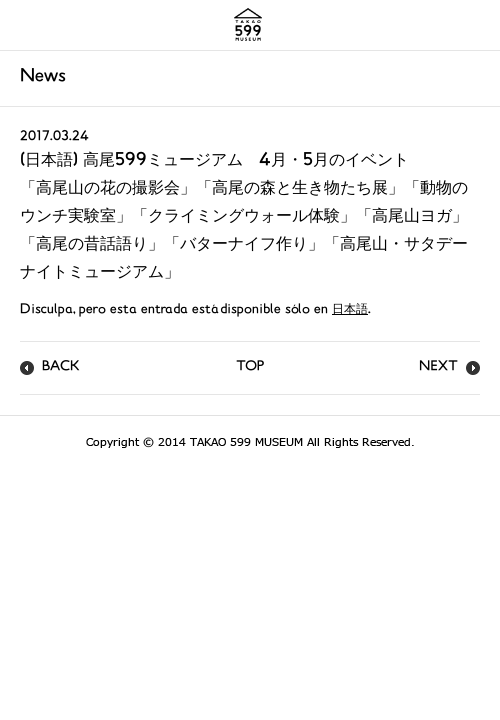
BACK (61, 367)
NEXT (438, 367)
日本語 (350, 310)
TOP (250, 367)
